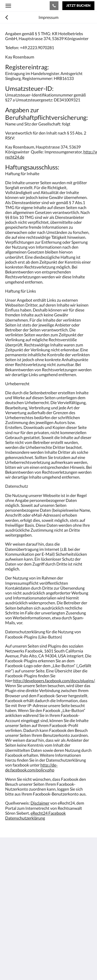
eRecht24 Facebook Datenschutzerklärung (35, 815)
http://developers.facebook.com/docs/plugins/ (54, 681)
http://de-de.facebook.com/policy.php (31, 767)
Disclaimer (40, 803)
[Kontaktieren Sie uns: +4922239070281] (54, 6)
